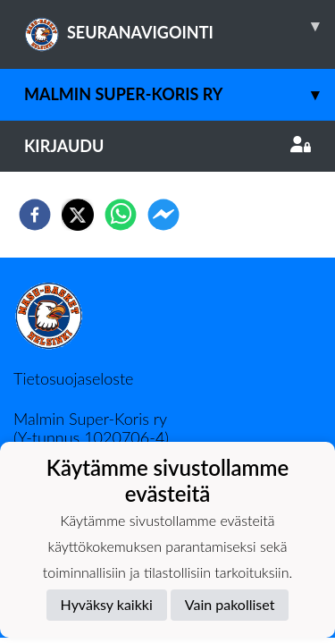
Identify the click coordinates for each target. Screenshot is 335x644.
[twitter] (78, 215)
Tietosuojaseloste (73, 378)
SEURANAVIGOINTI (180, 26)
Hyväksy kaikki (107, 604)
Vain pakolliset (230, 604)
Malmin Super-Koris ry (180, 94)
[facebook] (35, 215)
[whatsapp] (121, 215)
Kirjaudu (167, 146)
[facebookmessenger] (163, 215)
